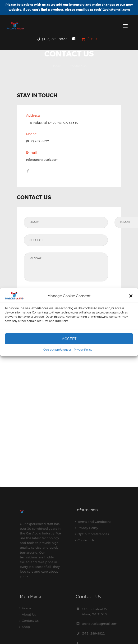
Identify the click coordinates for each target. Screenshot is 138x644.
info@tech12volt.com (42, 160)
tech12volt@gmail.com (100, 624)
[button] (131, 296)
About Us (29, 614)
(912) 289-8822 (38, 141)
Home (56, 66)
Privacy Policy (83, 350)
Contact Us (86, 540)
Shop (26, 627)
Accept (69, 339)
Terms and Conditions (94, 522)
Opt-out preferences (57, 350)
